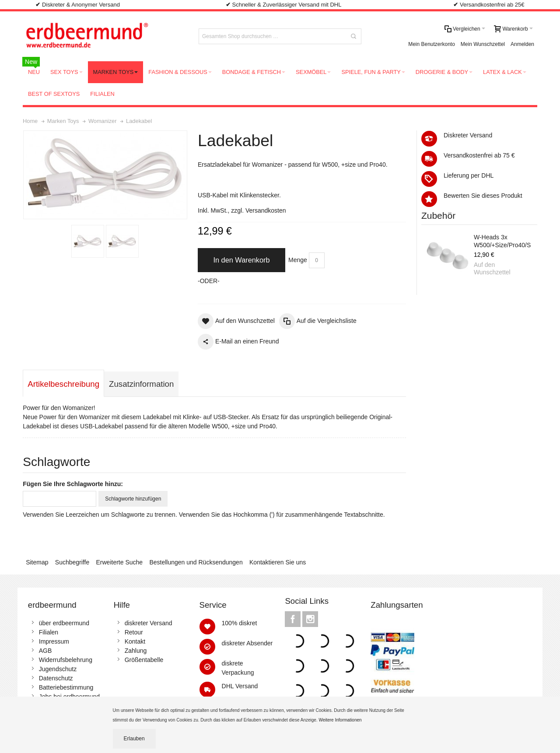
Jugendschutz (58, 669)
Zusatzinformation (141, 384)
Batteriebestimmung (66, 687)
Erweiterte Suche (120, 562)
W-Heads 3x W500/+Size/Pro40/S (502, 241)
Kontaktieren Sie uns (278, 562)
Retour (134, 632)
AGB (45, 651)
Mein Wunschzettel (483, 44)
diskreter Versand (149, 623)
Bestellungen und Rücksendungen (196, 562)
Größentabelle (144, 660)
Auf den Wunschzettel (492, 269)
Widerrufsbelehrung (66, 660)
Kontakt (135, 641)
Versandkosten (266, 210)
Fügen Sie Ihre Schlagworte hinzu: (73, 484)
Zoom (105, 175)
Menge (298, 260)
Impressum (54, 641)
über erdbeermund (64, 623)
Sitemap (37, 562)
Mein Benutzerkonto (432, 44)
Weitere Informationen (341, 720)
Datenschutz (56, 678)
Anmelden (522, 44)
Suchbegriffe (72, 562)
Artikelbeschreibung (63, 384)
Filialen (49, 632)
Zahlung (136, 651)
